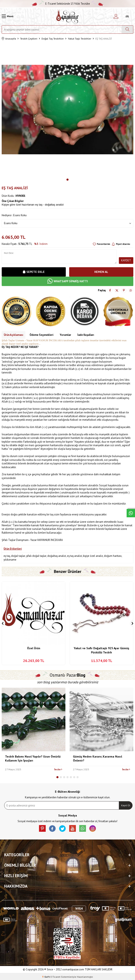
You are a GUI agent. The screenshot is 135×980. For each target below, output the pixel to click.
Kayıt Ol (126, 805)
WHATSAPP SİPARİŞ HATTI (68, 281)
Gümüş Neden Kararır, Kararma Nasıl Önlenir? (97, 758)
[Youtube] (73, 828)
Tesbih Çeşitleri (29, 39)
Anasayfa (9, 39)
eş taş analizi (75, 556)
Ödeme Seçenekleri (42, 335)
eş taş (7, 556)
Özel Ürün (34, 648)
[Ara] (127, 29)
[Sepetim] (127, 16)
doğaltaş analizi (57, 556)
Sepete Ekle (34, 272)
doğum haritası (113, 556)
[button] (67, 180)
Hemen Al (101, 272)
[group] (67, 110)
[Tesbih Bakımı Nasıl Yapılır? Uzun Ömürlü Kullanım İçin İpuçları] (34, 719)
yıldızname (10, 560)
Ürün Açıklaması (14, 335)
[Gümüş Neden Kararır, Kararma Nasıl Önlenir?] (101, 719)
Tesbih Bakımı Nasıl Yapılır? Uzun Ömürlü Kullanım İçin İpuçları (33, 758)
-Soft (46, 977)
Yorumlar (65, 335)
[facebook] (52, 828)
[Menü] (8, 16)
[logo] (68, 16)
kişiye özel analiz (93, 556)
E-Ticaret (55, 977)
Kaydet (126, 260)
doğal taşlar (18, 556)
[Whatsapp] (83, 828)
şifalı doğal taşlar (36, 556)
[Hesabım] (116, 16)
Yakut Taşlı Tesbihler (80, 39)
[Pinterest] (42, 828)
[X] (62, 828)
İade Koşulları (86, 335)
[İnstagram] (93, 828)
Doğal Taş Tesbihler (53, 39)
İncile (58, 769)
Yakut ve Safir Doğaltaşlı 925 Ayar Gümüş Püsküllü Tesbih (101, 650)
